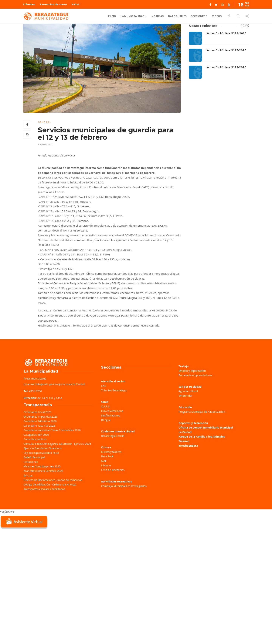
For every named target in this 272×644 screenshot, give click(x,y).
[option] (219, 55)
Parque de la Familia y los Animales (202, 437)
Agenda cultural (188, 391)
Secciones (198, 16)
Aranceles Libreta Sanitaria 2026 (43, 471)
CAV (104, 386)
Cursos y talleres (111, 452)
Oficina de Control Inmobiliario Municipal (206, 427)
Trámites (29, 4)
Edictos (28, 475)
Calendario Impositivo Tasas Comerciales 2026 (52, 430)
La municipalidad (133, 16)
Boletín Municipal (34, 457)
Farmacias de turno (53, 4)
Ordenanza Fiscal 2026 (37, 412)
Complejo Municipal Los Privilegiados (124, 486)
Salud (75, 4)
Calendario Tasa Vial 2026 (39, 426)
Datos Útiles (177, 16)
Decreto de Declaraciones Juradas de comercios (53, 480)
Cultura (106, 447)
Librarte (106, 465)
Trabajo (184, 366)
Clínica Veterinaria (112, 411)
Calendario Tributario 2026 (40, 421)
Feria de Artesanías (113, 470)
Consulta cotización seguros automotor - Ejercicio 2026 (57, 444)
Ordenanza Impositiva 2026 (41, 417)
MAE (104, 461)
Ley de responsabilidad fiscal (41, 453)
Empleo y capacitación (192, 371)
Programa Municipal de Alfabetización (202, 412)
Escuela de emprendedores (195, 375)
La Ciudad (185, 432)
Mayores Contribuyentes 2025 (42, 466)
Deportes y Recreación (193, 423)
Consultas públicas (35, 439)
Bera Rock (107, 456)
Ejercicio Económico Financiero (43, 448)
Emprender (185, 396)
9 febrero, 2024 (45, 144)
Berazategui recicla (113, 436)
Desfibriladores (110, 415)
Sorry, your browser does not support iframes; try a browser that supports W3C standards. (28, 556)
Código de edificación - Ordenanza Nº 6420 (50, 484)
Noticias (158, 16)
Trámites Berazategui (114, 390)
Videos (217, 16)
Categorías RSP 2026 (36, 435)
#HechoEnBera (188, 446)
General (44, 122)
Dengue (106, 420)
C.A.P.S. (106, 406)
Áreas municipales (35, 378)
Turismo (184, 441)
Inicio (112, 16)
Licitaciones (31, 462)
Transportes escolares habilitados (44, 489)
